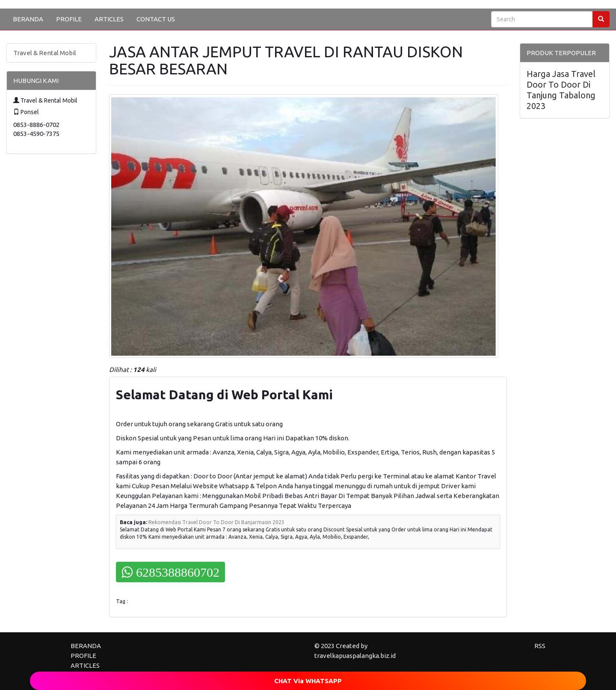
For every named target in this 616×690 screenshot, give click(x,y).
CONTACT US (156, 19)
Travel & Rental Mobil (45, 53)
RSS (540, 646)
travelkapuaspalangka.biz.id (355, 656)
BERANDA (28, 19)
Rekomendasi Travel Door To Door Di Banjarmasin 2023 (216, 522)
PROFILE (69, 19)
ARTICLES (109, 19)
